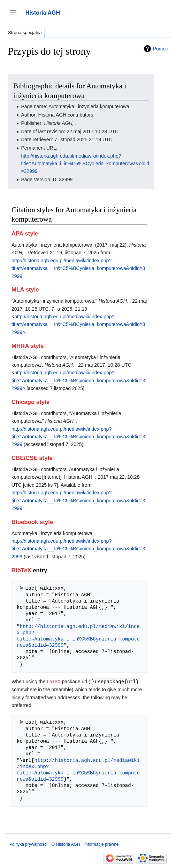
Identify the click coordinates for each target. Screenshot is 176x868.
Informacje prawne (102, 844)
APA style (25, 234)
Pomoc (160, 49)
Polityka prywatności (28, 844)
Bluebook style (32, 522)
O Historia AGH (66, 844)
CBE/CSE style (32, 458)
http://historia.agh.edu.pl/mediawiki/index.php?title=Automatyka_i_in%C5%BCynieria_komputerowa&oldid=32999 (85, 164)
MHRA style (28, 346)
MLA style (25, 290)
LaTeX (54, 682)
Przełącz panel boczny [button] (16, 16)
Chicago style (30, 402)
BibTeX (21, 570)
